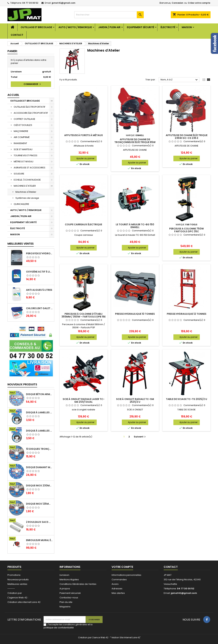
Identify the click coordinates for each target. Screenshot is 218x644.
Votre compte (122, 567)
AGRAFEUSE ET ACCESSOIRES (30, 168)
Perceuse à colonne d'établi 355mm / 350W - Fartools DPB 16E (83, 315)
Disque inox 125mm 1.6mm (39, 504)
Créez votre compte (199, 3)
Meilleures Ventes (21, 244)
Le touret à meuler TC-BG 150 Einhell (135, 226)
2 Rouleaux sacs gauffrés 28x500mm (39, 522)
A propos (65, 589)
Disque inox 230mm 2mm (39, 486)
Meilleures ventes (17, 584)
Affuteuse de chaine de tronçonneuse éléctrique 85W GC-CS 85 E (135, 142)
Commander (33, 84)
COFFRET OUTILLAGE (24, 119)
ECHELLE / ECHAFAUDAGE (27, 180)
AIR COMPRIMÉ (22, 137)
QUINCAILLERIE (21, 204)
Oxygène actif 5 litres (39, 272)
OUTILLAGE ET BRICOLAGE (36, 27)
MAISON (187, 27)
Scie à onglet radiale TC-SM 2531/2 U (135, 400)
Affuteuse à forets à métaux (84, 135)
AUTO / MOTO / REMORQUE (75, 27)
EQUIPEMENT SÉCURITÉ (141, 27)
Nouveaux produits (22, 384)
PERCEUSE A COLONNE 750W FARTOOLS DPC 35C (186, 230)
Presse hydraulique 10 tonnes (135, 314)
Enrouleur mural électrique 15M (39, 540)
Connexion (177, 3)
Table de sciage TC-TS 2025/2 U (186, 399)
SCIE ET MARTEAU (23, 149)
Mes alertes (118, 593)
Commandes (119, 580)
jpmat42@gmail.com (64, 3)
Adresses (117, 589)
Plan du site (66, 602)
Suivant (140, 437)
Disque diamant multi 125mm (39, 467)
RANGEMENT (20, 143)
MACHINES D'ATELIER (25, 186)
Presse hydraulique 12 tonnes (187, 314)
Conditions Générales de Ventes (78, 584)
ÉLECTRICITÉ (168, 27)
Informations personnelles (126, 575)
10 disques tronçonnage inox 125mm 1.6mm (39, 449)
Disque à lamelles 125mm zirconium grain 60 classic (39, 431)
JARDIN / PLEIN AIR (109, 27)
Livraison (64, 575)
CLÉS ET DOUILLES (23, 125)
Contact (17, 35)
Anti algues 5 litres (39, 290)
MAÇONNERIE (21, 131)
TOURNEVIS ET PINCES (26, 155)
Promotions (14, 575)
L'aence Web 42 (100, 637)
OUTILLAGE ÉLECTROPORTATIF (30, 107)
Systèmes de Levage (27, 198)
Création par (15, 593)
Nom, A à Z (180, 80)
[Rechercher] (109, 15)
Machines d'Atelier (26, 192)
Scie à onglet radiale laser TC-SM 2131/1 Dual (84, 400)
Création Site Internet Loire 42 (125, 637)
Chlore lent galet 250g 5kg (39, 308)
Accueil (13, 95)
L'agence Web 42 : (18, 598)
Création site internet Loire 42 (24, 602)
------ (11, 589)
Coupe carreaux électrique (83, 224)
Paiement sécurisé (70, 593)
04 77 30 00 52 (30, 3)
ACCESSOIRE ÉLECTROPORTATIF (31, 113)
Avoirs (115, 584)
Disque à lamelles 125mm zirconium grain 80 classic (39, 412)
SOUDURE (19, 174)
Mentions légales (69, 580)
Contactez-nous (69, 598)
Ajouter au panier (85, 158)
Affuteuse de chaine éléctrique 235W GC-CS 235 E (187, 137)
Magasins (65, 607)
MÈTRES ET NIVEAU (24, 162)
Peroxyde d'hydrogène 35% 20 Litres (39, 253)
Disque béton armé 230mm (39, 394)
